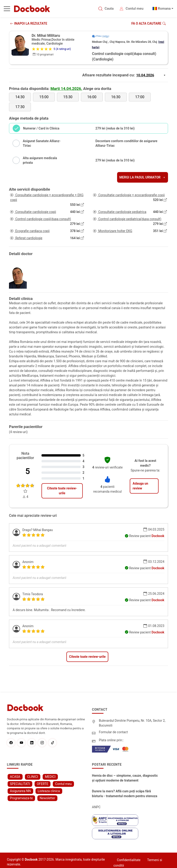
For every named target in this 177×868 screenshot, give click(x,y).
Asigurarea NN (20, 791)
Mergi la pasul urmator (143, 177)
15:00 (44, 97)
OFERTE (43, 784)
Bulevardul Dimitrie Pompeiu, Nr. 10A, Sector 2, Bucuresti (132, 723)
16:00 (92, 97)
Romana (164, 9)
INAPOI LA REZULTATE (29, 23)
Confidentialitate (129, 860)
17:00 (140, 97)
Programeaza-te (21, 798)
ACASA (15, 777)
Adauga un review (140, 486)
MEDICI (50, 777)
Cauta (109, 9)
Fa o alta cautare (149, 23)
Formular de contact (113, 732)
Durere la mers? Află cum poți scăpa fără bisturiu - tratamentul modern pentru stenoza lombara (125, 794)
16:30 (116, 97)
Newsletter (47, 798)
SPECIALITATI (20, 784)
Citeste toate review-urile (62, 491)
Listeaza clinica (49, 791)
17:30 (20, 107)
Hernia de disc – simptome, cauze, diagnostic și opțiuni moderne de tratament (125, 778)
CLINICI (33, 777)
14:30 (20, 97)
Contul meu (134, 9)
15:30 (68, 97)
